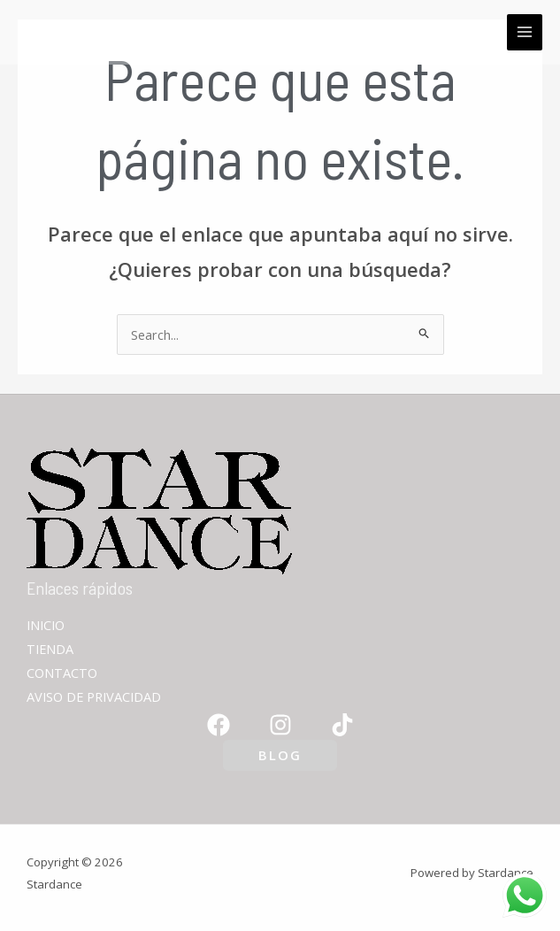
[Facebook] (219, 725)
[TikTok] (342, 725)
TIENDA (50, 649)
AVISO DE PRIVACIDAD (94, 696)
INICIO (46, 625)
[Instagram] (280, 725)
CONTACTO (62, 673)
